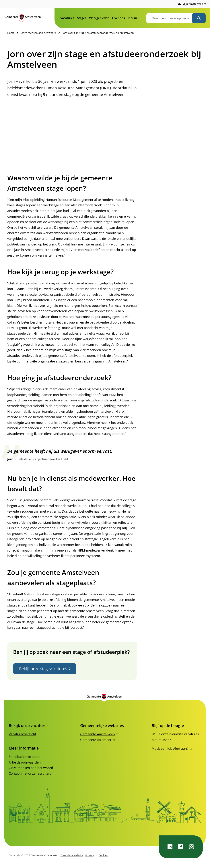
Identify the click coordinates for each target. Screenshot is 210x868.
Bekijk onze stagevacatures (45, 669)
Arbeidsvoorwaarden (25, 762)
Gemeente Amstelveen (99, 734)
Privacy (91, 856)
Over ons (118, 18)
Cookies (103, 855)
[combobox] (174, 18)
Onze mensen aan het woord (38, 33)
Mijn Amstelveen (194, 4)
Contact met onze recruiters (30, 773)
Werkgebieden (99, 18)
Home (11, 33)
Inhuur (133, 18)
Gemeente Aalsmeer (97, 740)
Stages (82, 18)
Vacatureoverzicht (22, 734)
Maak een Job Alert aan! (172, 748)
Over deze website (72, 855)
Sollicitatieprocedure (25, 757)
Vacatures (67, 18)
